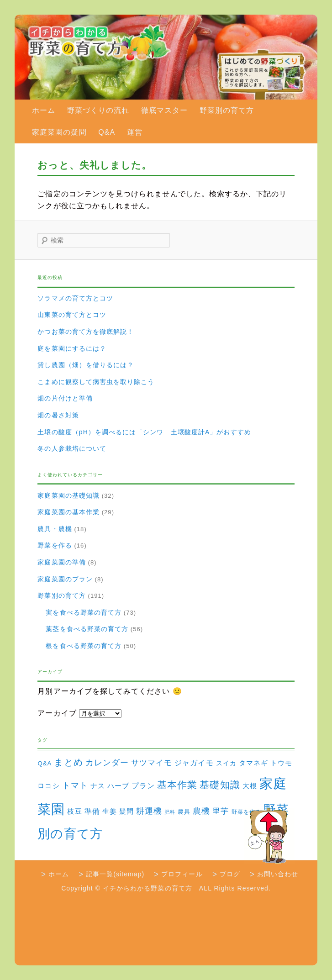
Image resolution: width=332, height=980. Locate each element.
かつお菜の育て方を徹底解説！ (86, 332)
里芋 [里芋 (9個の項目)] (221, 811)
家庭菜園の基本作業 (69, 512)
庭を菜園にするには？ (72, 348)
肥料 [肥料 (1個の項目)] (170, 812)
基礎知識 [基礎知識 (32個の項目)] (220, 785)
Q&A (107, 132)
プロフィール (182, 874)
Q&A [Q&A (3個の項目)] (45, 763)
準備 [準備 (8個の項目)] (92, 811)
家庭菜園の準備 (61, 562)
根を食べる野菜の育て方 (84, 646)
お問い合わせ (278, 874)
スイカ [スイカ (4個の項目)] (226, 763)
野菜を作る (55, 545)
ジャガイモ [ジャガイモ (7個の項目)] (194, 763)
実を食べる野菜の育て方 (84, 612)
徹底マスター (164, 110)
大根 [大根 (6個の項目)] (250, 786)
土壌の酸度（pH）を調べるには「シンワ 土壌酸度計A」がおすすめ (144, 432)
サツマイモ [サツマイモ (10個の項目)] (152, 763)
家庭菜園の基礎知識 (69, 495)
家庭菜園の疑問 (59, 132)
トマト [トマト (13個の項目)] (75, 785)
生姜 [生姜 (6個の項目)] (110, 811)
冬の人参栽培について (72, 448)
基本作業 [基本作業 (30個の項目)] (177, 785)
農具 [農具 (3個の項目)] (184, 812)
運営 (135, 132)
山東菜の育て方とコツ (72, 315)
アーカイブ (57, 713)
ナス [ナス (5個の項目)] (98, 786)
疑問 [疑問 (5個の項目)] (126, 811)
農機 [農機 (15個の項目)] (201, 811)
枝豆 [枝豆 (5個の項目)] (74, 811)
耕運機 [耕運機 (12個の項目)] (149, 811)
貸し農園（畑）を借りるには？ (86, 365)
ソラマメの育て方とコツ (75, 298)
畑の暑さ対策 (58, 415)
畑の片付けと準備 (65, 398)
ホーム (44, 110)
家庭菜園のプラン (65, 579)
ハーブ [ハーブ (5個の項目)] (118, 786)
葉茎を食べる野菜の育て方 (87, 629)
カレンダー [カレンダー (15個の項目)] (107, 762)
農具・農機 (55, 529)
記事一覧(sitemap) (115, 874)
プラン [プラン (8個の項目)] (143, 785)
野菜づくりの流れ (98, 110)
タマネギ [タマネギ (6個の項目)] (253, 763)
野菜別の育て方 (227, 110)
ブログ (230, 874)
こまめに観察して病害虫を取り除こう (96, 382)
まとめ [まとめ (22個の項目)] (68, 762)
